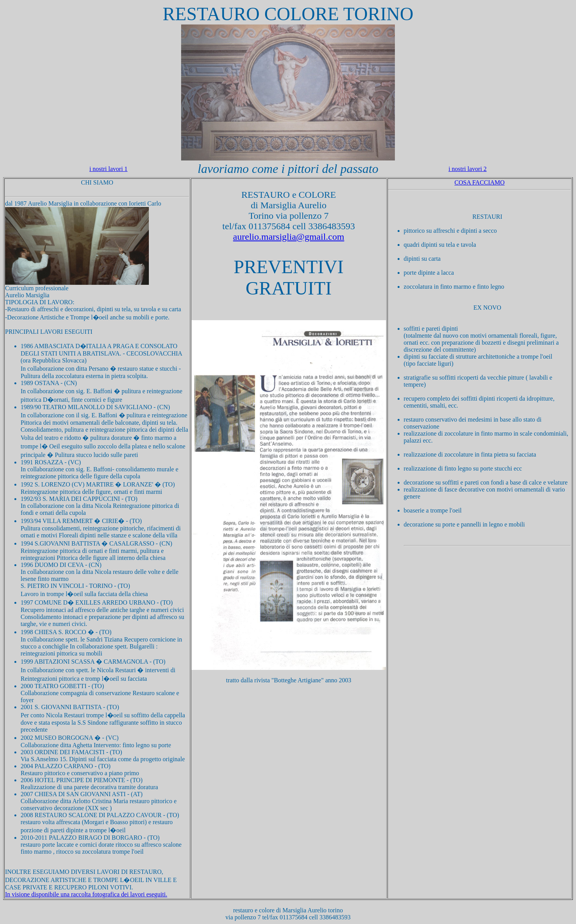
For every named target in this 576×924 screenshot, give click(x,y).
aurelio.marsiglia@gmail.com (289, 237)
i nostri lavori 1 (108, 169)
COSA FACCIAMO (479, 182)
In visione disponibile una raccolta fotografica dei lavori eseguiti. (86, 894)
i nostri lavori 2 (468, 169)
